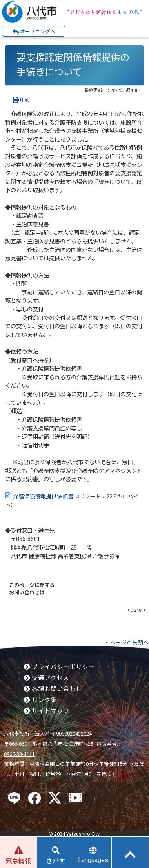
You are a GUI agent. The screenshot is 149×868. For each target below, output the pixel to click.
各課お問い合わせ (53, 689)
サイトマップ (47, 711)
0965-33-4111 (19, 754)
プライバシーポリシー (59, 667)
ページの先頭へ (130, 643)
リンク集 (40, 700)
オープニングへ (34, 32)
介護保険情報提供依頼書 (42, 497)
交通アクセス (46, 678)
